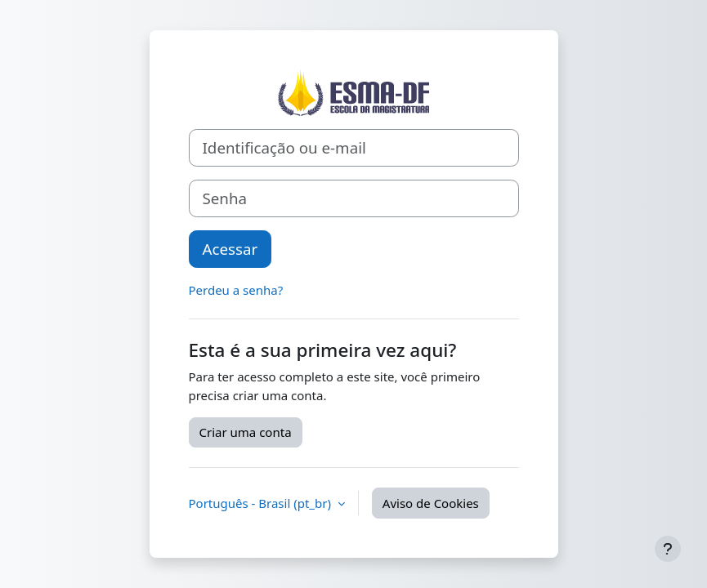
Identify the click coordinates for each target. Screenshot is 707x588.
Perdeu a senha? (236, 290)
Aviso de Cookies (431, 503)
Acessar (230, 249)
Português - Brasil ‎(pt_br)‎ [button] (262, 503)
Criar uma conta (246, 432)
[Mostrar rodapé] (668, 549)
